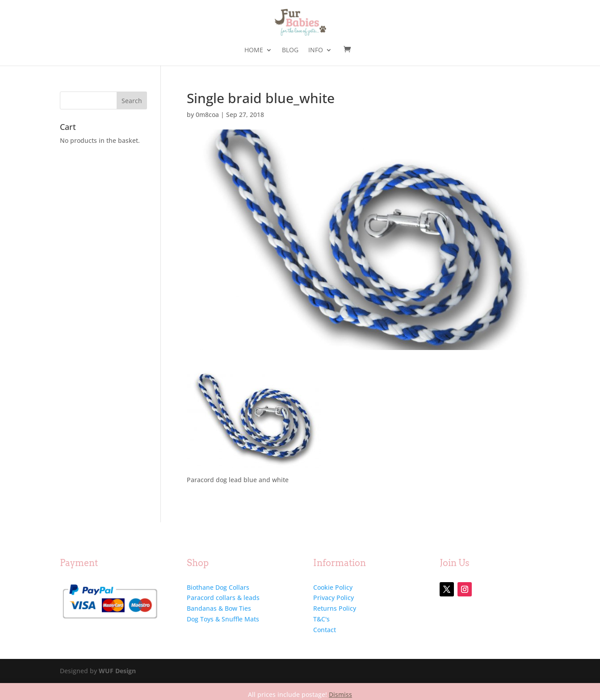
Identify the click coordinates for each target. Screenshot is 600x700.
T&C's (321, 619)
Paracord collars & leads (223, 598)
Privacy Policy (334, 598)
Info (316, 50)
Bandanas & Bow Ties (219, 608)
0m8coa (207, 115)
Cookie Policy (333, 587)
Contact (325, 630)
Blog (290, 50)
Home (254, 50)
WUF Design (117, 671)
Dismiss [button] (340, 694)
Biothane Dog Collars (218, 587)
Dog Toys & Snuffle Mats (223, 619)
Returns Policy (335, 608)
